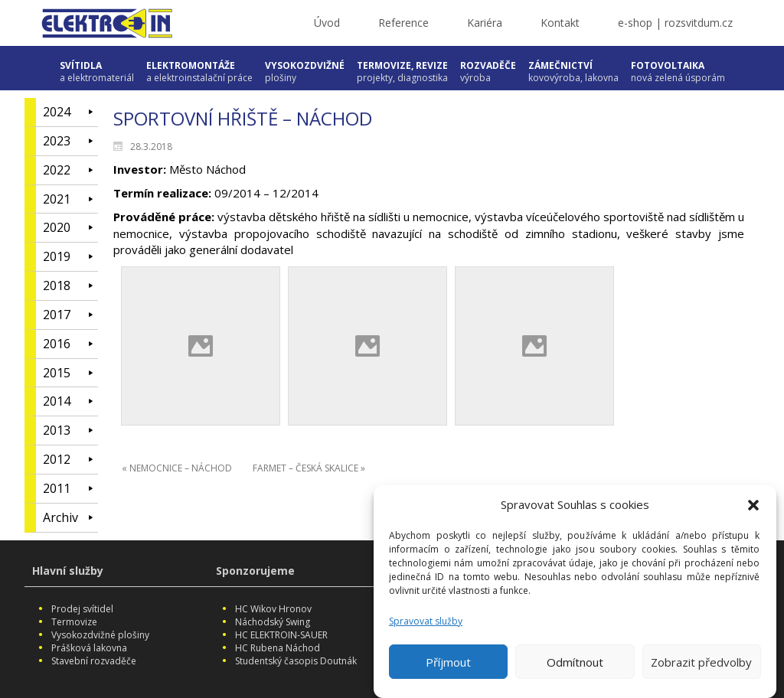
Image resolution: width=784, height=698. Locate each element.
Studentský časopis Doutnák (296, 661)
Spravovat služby (426, 624)
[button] (753, 509)
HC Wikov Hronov (273, 609)
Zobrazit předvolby (701, 665)
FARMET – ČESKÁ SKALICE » (309, 468)
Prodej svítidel (82, 609)
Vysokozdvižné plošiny (100, 635)
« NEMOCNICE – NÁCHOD (177, 468)
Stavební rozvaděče (94, 661)
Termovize (74, 622)
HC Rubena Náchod (278, 648)
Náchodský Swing (273, 622)
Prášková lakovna (89, 648)
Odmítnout (575, 665)
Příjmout (448, 665)
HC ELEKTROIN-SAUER (281, 635)
